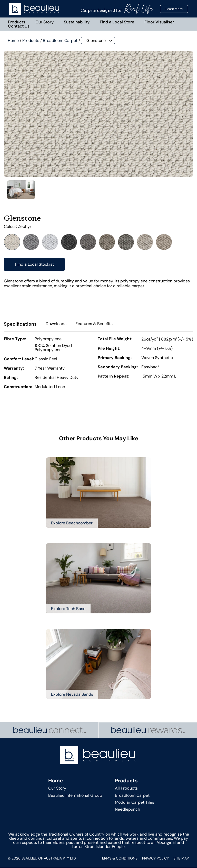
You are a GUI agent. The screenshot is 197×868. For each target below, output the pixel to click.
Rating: (11, 378)
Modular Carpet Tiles (135, 803)
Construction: (18, 387)
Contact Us (19, 26)
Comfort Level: (19, 360)
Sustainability (77, 22)
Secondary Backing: (118, 368)
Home (13, 41)
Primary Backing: (115, 358)
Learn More (174, 9)
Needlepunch (127, 809)
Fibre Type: (15, 339)
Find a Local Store (117, 22)
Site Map (181, 858)
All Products (126, 789)
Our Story (45, 22)
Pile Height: (109, 349)
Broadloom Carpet (60, 41)
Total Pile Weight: (115, 339)
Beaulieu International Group (75, 796)
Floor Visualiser (159, 22)
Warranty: (14, 369)
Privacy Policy (155, 858)
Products (17, 22)
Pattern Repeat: (114, 377)
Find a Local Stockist (35, 265)
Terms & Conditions (119, 858)
